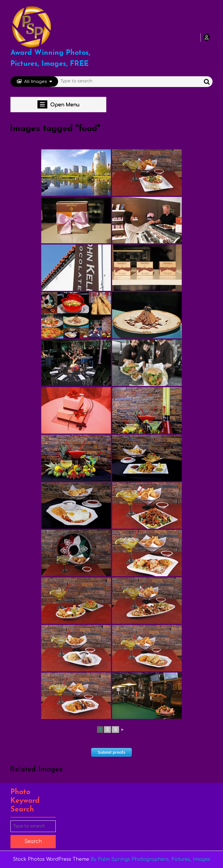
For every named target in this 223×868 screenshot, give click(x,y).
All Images (34, 82)
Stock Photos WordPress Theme (51, 859)
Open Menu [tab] (58, 104)
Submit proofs (112, 752)
